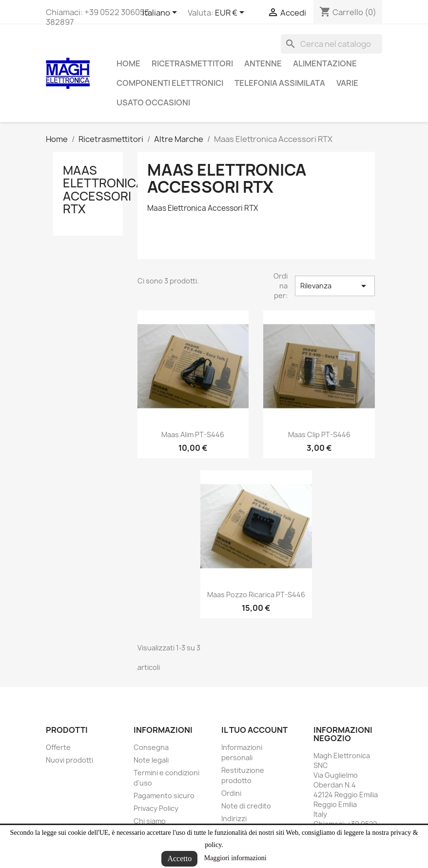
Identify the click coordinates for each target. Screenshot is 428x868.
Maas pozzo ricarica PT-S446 (256, 595)
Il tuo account (254, 730)
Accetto (179, 858)
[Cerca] (331, 44)
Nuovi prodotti (69, 760)
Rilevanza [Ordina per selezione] (335, 286)
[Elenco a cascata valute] (231, 13)
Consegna (151, 747)
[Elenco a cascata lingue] (161, 13)
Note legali (151, 760)
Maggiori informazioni (235, 858)
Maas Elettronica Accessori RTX (103, 190)
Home (128, 63)
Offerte (58, 747)
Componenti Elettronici (170, 83)
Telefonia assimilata (280, 83)
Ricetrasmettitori (192, 63)
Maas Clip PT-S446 (319, 434)
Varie (347, 83)
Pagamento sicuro (164, 796)
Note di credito (246, 806)
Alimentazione (325, 63)
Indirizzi (234, 818)
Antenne (263, 63)
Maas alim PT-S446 (193, 434)
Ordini (231, 793)
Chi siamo (150, 821)
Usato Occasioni (153, 102)
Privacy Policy (156, 808)
